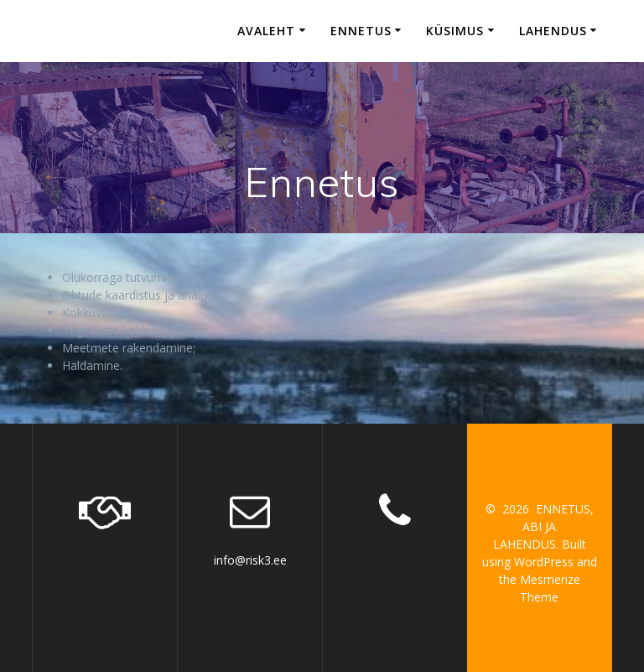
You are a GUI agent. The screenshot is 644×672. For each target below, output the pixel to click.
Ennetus (361, 31)
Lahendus (553, 31)
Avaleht (266, 31)
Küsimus (455, 31)
